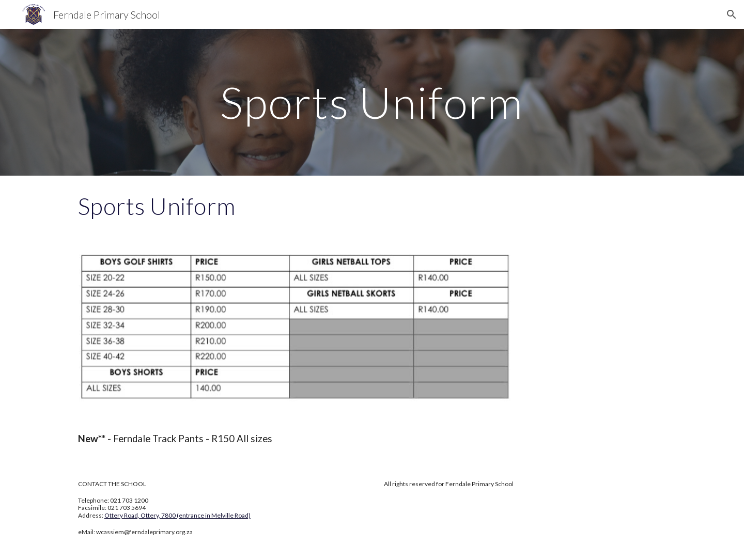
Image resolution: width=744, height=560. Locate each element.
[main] (372, 102)
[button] (732, 14)
